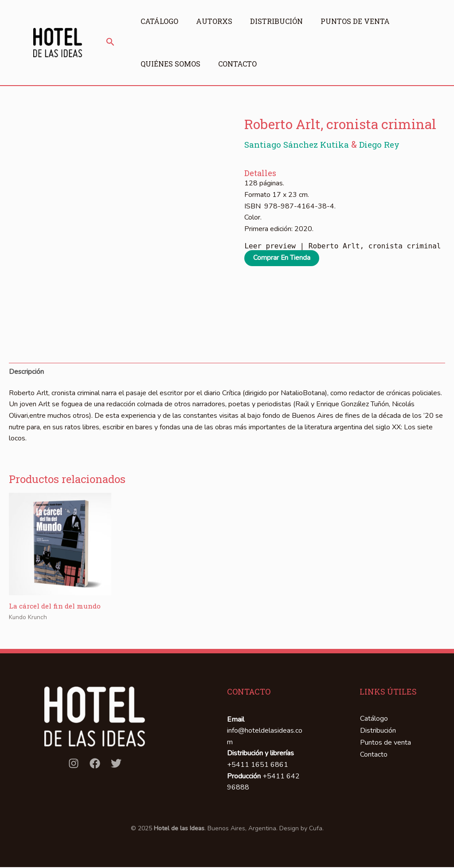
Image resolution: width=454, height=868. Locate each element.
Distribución (281, 21)
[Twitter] (116, 764)
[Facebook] (95, 764)
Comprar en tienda (282, 258)
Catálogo (159, 21)
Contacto (240, 64)
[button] (110, 43)
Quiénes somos (170, 64)
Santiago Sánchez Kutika (300, 144)
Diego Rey (386, 144)
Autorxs (216, 21)
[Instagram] (74, 764)
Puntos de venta (362, 21)
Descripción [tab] (27, 372)
